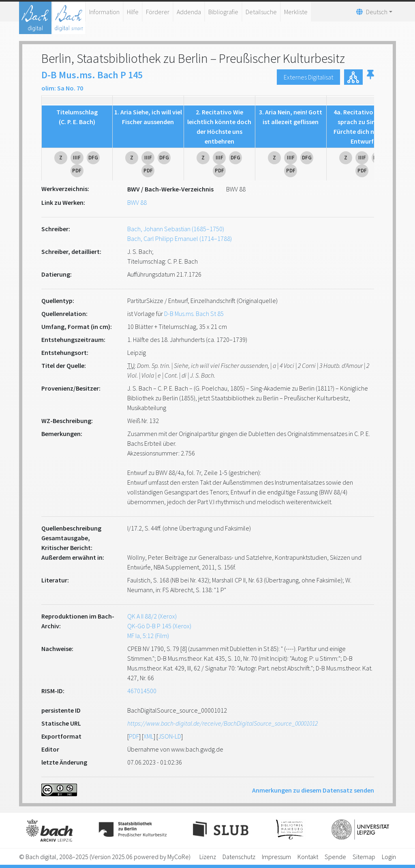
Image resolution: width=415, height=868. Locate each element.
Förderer (158, 12)
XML (149, 736)
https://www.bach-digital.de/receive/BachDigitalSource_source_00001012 (222, 723)
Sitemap (364, 857)
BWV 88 (137, 202)
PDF (134, 736)
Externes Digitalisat (308, 77)
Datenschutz (239, 857)
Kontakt (308, 857)
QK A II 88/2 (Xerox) (152, 616)
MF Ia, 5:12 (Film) (148, 636)
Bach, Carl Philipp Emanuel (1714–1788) (180, 238)
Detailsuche (261, 12)
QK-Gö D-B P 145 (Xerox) (159, 626)
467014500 (142, 691)
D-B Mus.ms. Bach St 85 (194, 314)
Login (389, 857)
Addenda (189, 12)
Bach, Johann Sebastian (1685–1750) (176, 229)
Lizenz (208, 857)
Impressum (276, 857)
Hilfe (133, 12)
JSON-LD (170, 736)
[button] (370, 77)
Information (104, 12)
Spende (335, 857)
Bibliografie (223, 12)
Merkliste (296, 12)
